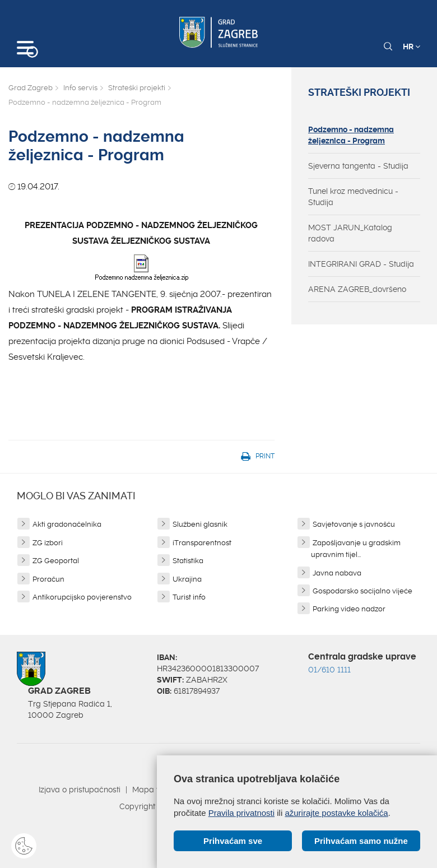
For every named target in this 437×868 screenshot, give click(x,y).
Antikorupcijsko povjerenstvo (82, 597)
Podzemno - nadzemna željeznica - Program (351, 135)
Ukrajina (187, 579)
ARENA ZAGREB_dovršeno (357, 289)
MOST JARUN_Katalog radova (350, 233)
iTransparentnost (202, 543)
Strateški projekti (137, 88)
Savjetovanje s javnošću (354, 524)
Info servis (80, 88)
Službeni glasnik (200, 524)
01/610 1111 (329, 670)
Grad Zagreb (31, 88)
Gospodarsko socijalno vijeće (362, 591)
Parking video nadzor (349, 609)
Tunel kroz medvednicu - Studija (353, 197)
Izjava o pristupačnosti (80, 790)
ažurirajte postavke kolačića (336, 813)
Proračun (48, 579)
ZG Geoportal (56, 561)
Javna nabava (337, 573)
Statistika (188, 561)
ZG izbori (48, 543)
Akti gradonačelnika (67, 524)
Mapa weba (155, 790)
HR (412, 47)
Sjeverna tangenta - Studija (358, 166)
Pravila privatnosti (241, 813)
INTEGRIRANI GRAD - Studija (361, 264)
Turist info (189, 597)
